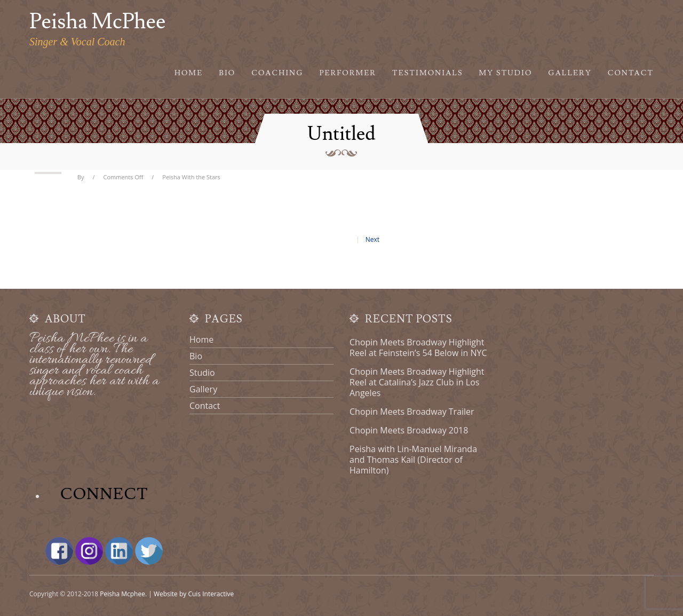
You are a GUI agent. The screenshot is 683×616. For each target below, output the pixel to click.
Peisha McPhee (97, 22)
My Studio (506, 73)
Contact (631, 73)
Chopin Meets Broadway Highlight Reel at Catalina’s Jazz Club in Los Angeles (417, 382)
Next (372, 239)
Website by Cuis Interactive (194, 594)
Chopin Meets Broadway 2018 (409, 430)
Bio (227, 73)
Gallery (570, 73)
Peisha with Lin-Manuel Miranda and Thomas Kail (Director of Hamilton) (413, 460)
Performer (348, 73)
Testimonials (428, 73)
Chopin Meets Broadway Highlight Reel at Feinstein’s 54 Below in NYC (418, 348)
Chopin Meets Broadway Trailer (412, 412)
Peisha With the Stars (191, 177)
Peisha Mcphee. (123, 594)
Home (189, 73)
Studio (202, 373)
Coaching (277, 73)
